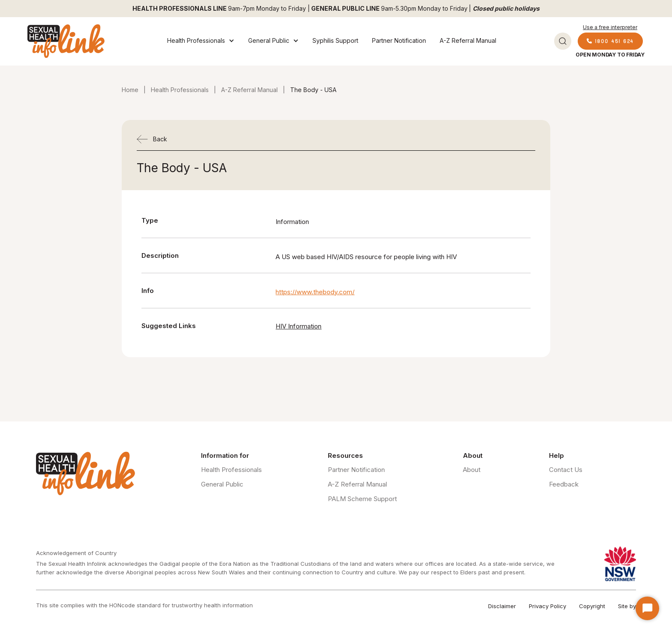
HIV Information (298, 326)
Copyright (592, 606)
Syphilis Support (335, 40)
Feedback (564, 484)
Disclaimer (502, 606)
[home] (66, 41)
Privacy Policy (547, 606)
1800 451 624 (610, 41)
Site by (627, 606)
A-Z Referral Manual (468, 40)
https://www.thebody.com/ (315, 292)
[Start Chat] (647, 608)
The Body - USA (313, 90)
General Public (222, 484)
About (472, 470)
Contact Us (566, 470)
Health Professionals (180, 90)
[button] (201, 41)
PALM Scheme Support (362, 499)
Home (130, 90)
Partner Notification (399, 40)
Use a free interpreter (610, 27)
